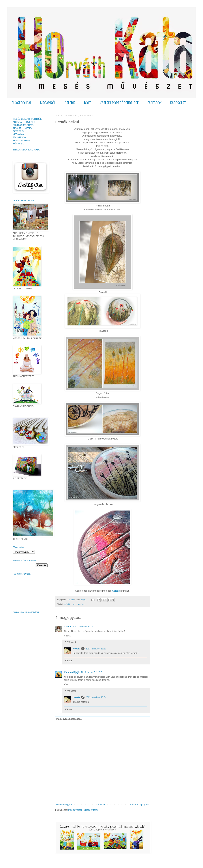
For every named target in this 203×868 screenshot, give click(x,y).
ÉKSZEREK (19, 131)
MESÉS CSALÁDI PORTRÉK (27, 119)
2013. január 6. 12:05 (83, 627)
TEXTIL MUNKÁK (21, 141)
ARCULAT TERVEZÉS (24, 122)
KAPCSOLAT (178, 103)
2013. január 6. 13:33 (96, 649)
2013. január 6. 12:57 (91, 672)
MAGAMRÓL (48, 103)
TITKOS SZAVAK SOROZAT (27, 150)
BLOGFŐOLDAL (22, 103)
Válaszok (72, 642)
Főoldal (101, 805)
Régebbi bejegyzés (139, 805)
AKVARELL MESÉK (22, 128)
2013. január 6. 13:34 (96, 697)
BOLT (88, 103)
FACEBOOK (154, 103)
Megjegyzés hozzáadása (69, 719)
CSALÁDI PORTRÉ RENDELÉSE (119, 103)
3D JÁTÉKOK (19, 137)
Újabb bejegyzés (64, 805)
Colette (116, 591)
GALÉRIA (70, 103)
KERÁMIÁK (18, 134)
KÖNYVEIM (19, 144)
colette (74, 604)
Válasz (67, 636)
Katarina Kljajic (72, 672)
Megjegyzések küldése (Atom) (83, 810)
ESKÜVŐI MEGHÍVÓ (23, 125)
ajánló (67, 604)
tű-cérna (81, 604)
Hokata (76, 649)
